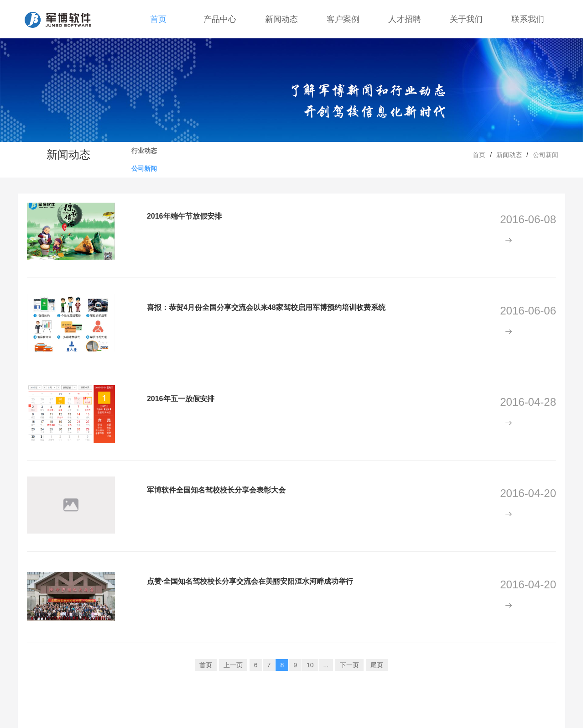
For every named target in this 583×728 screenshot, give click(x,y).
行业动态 (144, 151)
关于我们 (466, 19)
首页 (158, 19)
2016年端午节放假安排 (184, 216)
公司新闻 (144, 168)
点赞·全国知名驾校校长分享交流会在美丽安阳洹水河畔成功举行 (250, 581)
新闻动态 (281, 19)
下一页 (349, 665)
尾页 (377, 665)
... (326, 665)
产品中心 (220, 19)
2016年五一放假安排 (181, 399)
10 (310, 665)
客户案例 (343, 19)
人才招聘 (405, 19)
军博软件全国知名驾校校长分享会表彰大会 (216, 490)
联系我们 (528, 19)
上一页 (233, 665)
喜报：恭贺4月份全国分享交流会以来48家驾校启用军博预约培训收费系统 (266, 307)
